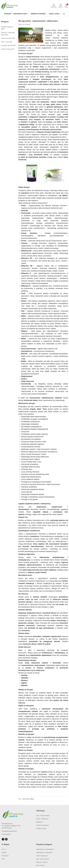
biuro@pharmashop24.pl (9, 831)
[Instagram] (6, 839)
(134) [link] (6, 35)
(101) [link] (13, 38)
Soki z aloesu (40, 865)
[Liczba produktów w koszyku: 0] (66, 6)
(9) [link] (15, 45)
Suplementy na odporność (44, 852)
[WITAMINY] (8, 14)
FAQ (3, 859)
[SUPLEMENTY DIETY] (21, 14)
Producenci (5, 856)
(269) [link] (3, 29)
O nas (4, 849)
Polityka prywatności (43, 825)
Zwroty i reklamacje (42, 819)
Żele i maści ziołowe (43, 859)
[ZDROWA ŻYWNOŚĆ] (39, 14)
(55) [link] (11, 42)
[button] (64, 14)
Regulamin (39, 822)
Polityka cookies (41, 828)
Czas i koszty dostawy (43, 816)
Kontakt (4, 852)
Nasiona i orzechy (42, 862)
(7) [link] (13, 49)
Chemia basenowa (42, 856)
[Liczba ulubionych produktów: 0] (61, 6)
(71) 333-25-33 (6, 834)
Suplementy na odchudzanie (45, 849)
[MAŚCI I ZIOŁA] (55, 14)
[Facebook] (3, 839)
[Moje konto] (54, 6)
